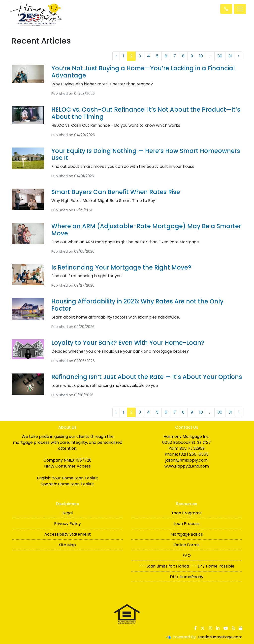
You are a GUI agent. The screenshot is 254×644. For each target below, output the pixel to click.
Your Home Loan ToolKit (75, 478)
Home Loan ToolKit (76, 484)
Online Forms (187, 545)
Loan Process (187, 524)
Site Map (67, 545)
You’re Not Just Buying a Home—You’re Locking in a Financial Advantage (143, 72)
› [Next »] (239, 56)
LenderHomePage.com (220, 637)
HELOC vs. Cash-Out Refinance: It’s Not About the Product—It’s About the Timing (146, 113)
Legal (68, 513)
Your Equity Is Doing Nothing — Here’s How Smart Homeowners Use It (146, 154)
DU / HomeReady (187, 577)
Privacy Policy (67, 524)
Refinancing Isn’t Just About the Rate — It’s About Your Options (147, 377)
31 (230, 56)
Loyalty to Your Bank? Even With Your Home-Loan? (128, 343)
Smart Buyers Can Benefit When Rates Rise (116, 192)
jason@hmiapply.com (187, 460)
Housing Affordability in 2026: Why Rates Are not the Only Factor (137, 305)
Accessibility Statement (68, 534)
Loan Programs (187, 513)
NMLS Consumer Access (67, 466)
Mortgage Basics (187, 534)
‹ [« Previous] (116, 56)
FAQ (187, 556)
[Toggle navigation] (240, 9)
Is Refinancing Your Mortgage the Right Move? (121, 267)
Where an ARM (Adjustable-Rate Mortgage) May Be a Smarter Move (146, 230)
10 (201, 56)
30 (220, 56)
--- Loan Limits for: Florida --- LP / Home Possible (187, 566)
